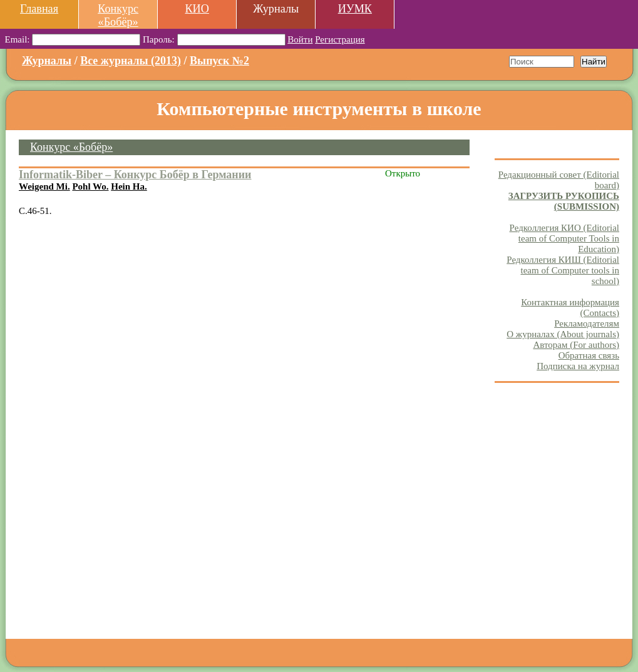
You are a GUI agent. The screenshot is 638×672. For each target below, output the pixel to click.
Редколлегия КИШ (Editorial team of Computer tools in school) (563, 270)
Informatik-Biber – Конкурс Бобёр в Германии (135, 175)
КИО (197, 9)
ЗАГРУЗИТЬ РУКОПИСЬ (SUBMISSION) (564, 201)
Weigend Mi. (44, 186)
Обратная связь (589, 355)
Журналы (47, 61)
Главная (39, 9)
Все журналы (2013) (131, 61)
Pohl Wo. (90, 186)
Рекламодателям (587, 323)
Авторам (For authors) (576, 345)
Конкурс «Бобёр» (118, 15)
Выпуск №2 (219, 61)
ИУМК (355, 9)
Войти (300, 39)
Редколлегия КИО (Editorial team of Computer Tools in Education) (564, 238)
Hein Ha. (129, 186)
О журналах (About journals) (563, 334)
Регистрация (340, 39)
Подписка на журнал (578, 366)
